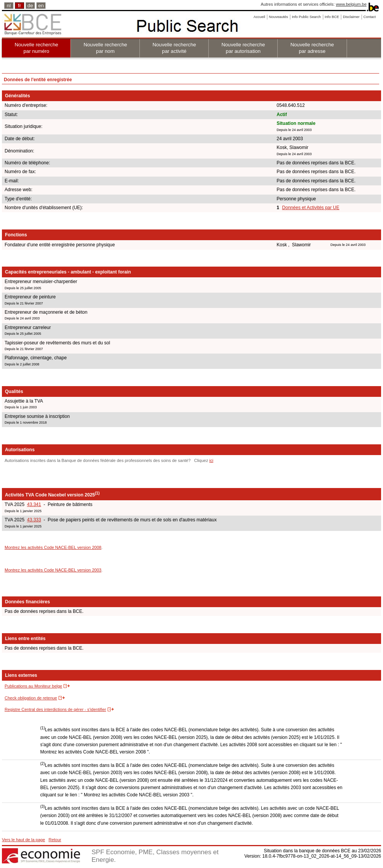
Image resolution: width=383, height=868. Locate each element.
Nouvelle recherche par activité (174, 48)
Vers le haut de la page (24, 840)
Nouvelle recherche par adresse (312, 48)
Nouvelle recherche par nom (105, 48)
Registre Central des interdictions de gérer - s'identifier (55, 709)
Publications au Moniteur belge (33, 686)
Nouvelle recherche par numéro (36, 48)
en (41, 6)
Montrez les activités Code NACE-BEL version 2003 (53, 570)
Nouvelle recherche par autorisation (243, 48)
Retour (55, 840)
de (30, 6)
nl (9, 6)
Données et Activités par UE (311, 208)
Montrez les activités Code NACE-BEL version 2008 (53, 547)
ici (211, 460)
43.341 (34, 504)
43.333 (34, 520)
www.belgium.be (351, 4)
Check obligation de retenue (31, 698)
